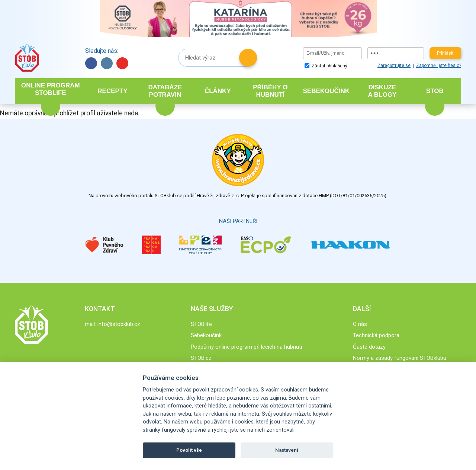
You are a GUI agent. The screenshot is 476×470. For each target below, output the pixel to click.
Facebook (91, 63)
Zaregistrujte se (394, 65)
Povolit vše (189, 450)
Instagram (107, 63)
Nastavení (287, 450)
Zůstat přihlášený (326, 66)
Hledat (248, 58)
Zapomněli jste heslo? (439, 65)
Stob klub (27, 58)
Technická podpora (376, 335)
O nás (360, 324)
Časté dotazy (369, 347)
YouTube (122, 63)
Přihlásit (445, 53)
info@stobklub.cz (119, 324)
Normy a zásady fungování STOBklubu (400, 358)
